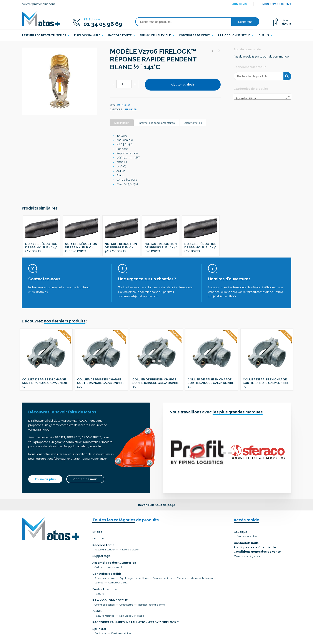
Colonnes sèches (105, 605)
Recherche (245, 22)
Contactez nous (85, 479)
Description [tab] (122, 123)
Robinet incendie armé (151, 605)
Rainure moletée (104, 616)
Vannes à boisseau (202, 578)
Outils (97, 611)
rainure (98, 538)
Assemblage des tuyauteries (114, 563)
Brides (97, 532)
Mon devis (239, 4)
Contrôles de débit (107, 574)
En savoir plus (45, 479)
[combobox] (262, 97)
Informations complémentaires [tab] (157, 123)
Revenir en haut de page (157, 505)
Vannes (99, 583)
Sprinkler (131, 109)
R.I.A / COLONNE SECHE (110, 600)
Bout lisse (100, 633)
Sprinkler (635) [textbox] (261, 98)
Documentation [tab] (193, 123)
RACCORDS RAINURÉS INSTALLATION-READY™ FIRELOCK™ (136, 622)
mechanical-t (116, 567)
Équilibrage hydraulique (134, 578)
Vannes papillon (163, 578)
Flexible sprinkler (122, 633)
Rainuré (99, 594)
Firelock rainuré (105, 589)
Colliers (99, 567)
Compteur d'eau (118, 583)
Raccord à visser (129, 550)
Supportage (102, 556)
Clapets (181, 578)
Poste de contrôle (105, 578)
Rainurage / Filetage (132, 616)
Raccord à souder (105, 550)
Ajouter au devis (183, 84)
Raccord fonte (103, 545)
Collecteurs (126, 605)
